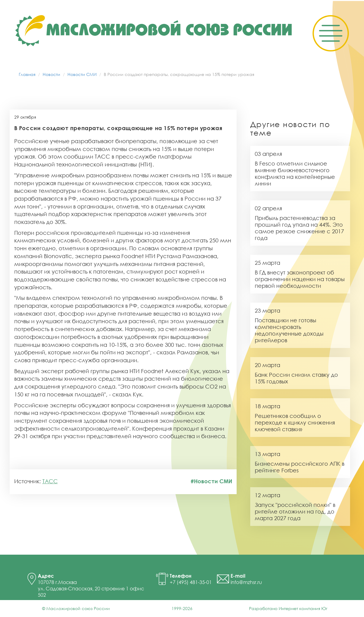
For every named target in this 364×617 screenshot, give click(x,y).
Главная (27, 74)
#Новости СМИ (211, 481)
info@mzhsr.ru (246, 582)
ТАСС (50, 481)
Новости (51, 74)
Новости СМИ (82, 74)
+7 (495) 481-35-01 (191, 582)
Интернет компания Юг (303, 608)
